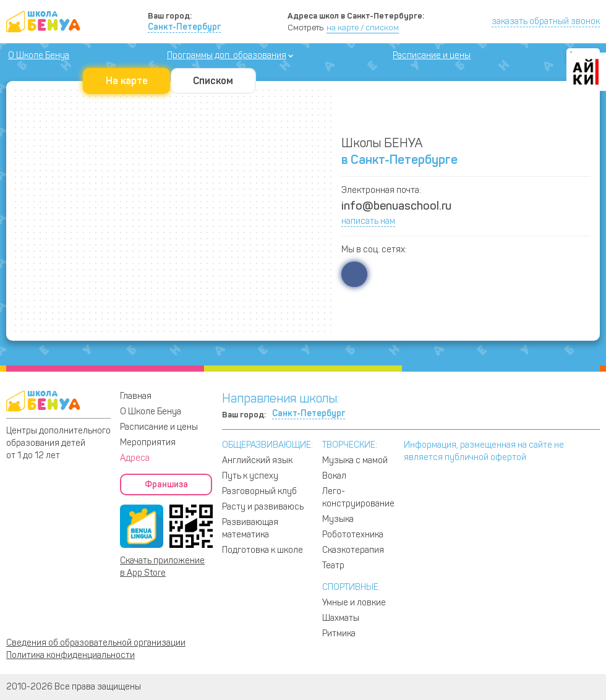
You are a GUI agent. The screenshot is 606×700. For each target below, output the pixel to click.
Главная (136, 396)
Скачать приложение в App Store (162, 567)
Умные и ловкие (354, 603)
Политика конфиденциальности (70, 655)
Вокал (334, 476)
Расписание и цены (432, 55)
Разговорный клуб (259, 491)
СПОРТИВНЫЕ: (351, 587)
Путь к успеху (250, 476)
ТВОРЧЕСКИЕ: (350, 445)
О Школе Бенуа (39, 55)
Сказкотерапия (353, 550)
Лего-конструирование (358, 497)
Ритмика (339, 634)
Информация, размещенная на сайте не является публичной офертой (484, 451)
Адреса (135, 458)
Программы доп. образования (227, 55)
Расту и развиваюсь (263, 507)
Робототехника (353, 535)
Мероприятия (148, 442)
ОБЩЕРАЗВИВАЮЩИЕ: (267, 445)
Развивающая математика (250, 528)
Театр (333, 566)
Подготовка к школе (262, 550)
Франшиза (166, 484)
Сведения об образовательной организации (96, 643)
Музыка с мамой (355, 460)
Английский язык (257, 460)
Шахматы (341, 618)
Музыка (338, 519)
